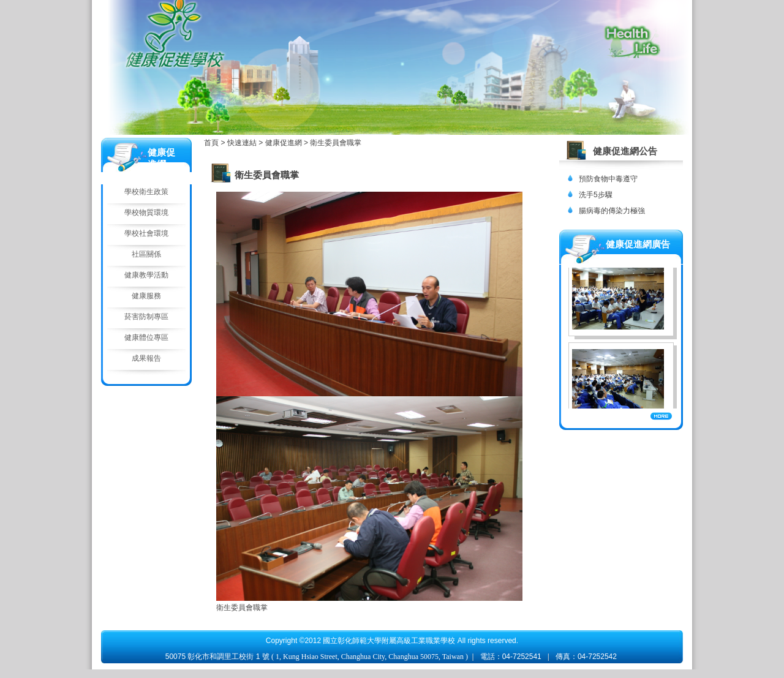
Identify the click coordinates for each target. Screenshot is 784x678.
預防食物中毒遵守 (608, 179)
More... (661, 416)
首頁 (211, 143)
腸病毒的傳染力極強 (612, 211)
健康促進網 (285, 143)
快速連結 (243, 143)
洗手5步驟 (596, 195)
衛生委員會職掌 (336, 143)
